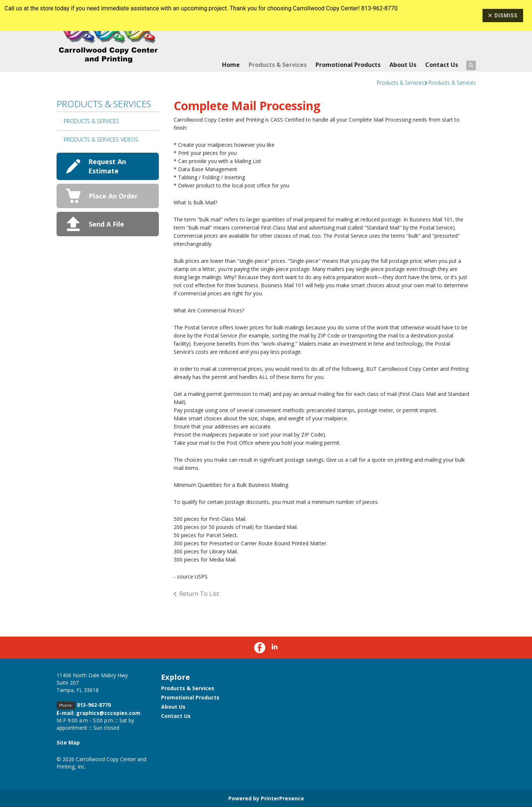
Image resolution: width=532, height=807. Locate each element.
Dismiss (503, 16)
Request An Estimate (107, 166)
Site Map (68, 742)
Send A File (106, 224)
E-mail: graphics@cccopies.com (98, 713)
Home (231, 65)
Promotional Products (348, 65)
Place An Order (113, 196)
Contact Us (442, 65)
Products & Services (278, 65)
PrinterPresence (282, 798)
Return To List (199, 594)
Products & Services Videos (101, 140)
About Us (403, 65)
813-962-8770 (94, 705)
